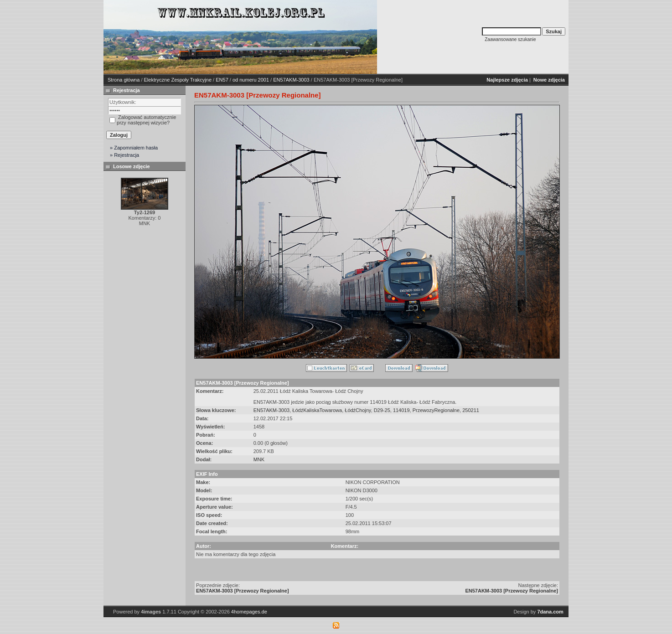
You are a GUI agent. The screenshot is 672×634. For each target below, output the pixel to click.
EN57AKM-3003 (291, 80)
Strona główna (124, 80)
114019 (401, 410)
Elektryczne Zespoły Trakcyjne (178, 80)
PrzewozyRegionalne (436, 410)
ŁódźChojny (358, 410)
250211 (471, 410)
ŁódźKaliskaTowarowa (317, 410)
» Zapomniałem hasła (134, 148)
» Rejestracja (124, 155)
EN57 (222, 80)
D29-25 (382, 410)
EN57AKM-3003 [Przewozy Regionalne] (243, 591)
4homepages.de (249, 612)
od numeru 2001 (251, 80)
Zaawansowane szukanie (510, 39)
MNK (259, 459)
